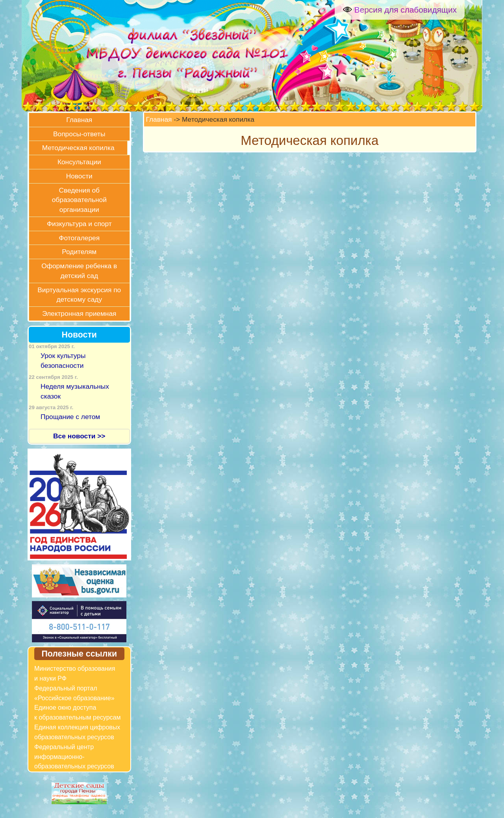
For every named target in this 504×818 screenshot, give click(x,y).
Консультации (79, 162)
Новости (79, 176)
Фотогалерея (79, 238)
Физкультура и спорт (79, 224)
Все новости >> (79, 436)
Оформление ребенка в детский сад (79, 271)
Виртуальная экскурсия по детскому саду (79, 295)
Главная (79, 120)
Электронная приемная (79, 313)
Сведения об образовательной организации (79, 200)
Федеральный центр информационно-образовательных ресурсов (74, 757)
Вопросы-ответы (79, 134)
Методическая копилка (78, 148)
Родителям (79, 252)
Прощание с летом (70, 417)
